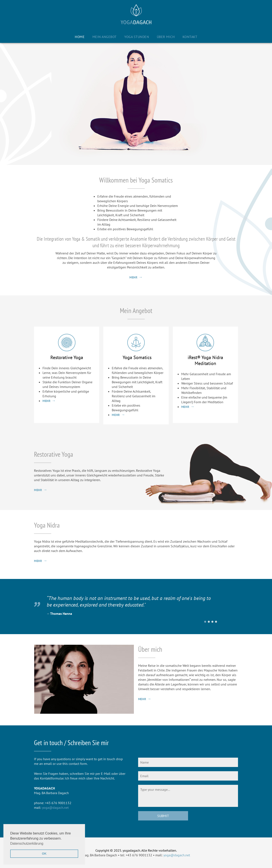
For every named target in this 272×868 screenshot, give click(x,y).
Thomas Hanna (205, 622)
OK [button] (44, 854)
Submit (163, 816)
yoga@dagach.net (55, 808)
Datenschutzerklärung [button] (27, 843)
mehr (133, 277)
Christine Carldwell (209, 622)
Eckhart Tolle (216, 622)
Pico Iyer (212, 622)
